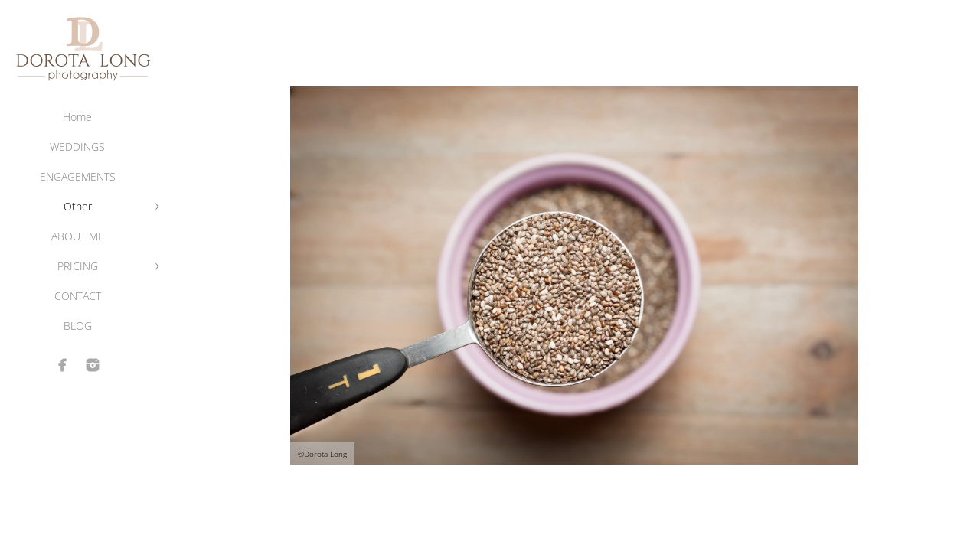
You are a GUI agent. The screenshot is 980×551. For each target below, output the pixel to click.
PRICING (78, 266)
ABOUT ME (78, 236)
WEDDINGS (77, 147)
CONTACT (78, 296)
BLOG (78, 326)
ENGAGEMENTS (78, 176)
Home (77, 117)
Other (78, 206)
